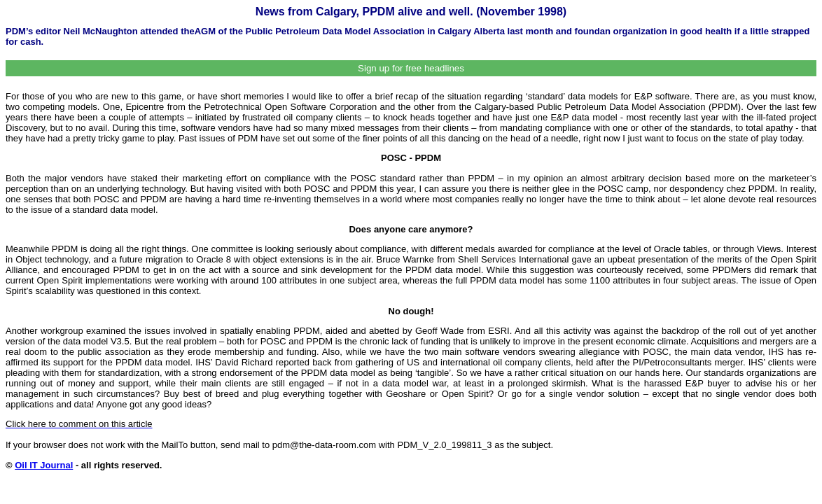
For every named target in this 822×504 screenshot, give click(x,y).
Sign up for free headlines (411, 68)
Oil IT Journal (44, 465)
